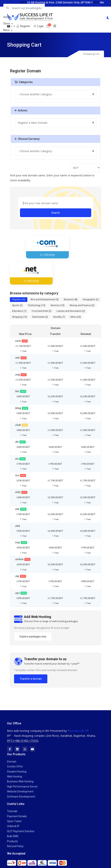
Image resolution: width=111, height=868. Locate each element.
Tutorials (12, 811)
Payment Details (17, 816)
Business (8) (71, 299)
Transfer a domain (31, 679)
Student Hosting (17, 772)
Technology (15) (37, 305)
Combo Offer (15, 766)
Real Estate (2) (40, 317)
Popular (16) (19, 299)
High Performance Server (22, 787)
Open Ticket (14, 821)
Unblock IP (13, 826)
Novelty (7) (59, 317)
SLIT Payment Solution (21, 831)
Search (56, 213)
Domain (12, 762)
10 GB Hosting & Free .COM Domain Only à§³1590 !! (65, 2)
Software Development (21, 796)
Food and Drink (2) (42, 311)
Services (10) (57, 305)
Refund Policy (15, 846)
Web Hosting (15, 777)
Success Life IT (78, 731)
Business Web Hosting (20, 781)
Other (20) (75, 317)
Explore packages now (33, 637)
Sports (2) (17, 305)
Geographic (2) (91, 299)
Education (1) (19, 311)
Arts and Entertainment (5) (44, 299)
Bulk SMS (13, 836)
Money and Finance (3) (82, 305)
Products (12, 841)
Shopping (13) (20, 317)
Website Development (20, 791)
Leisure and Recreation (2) (71, 311)
